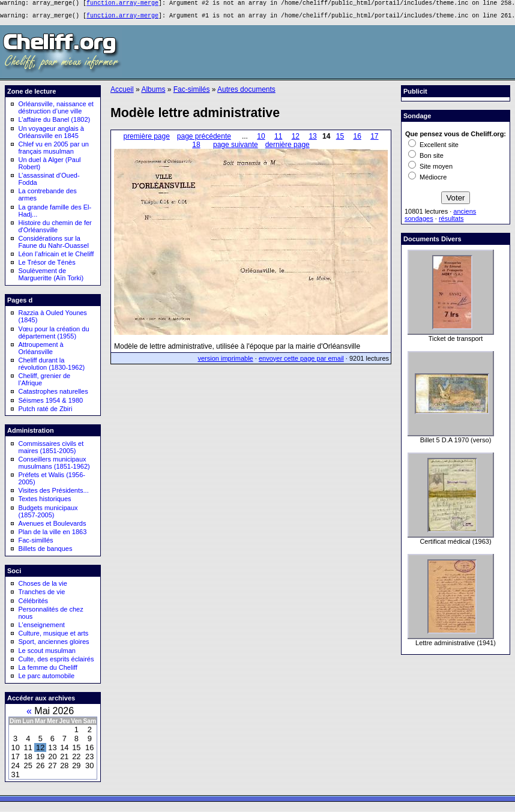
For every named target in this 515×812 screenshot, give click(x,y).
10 (261, 140)
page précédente (204, 140)
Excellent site (433, 148)
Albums (153, 93)
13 (312, 140)
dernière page (288, 148)
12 (296, 140)
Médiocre (427, 181)
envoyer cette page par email (301, 362)
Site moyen (430, 170)
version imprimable (225, 362)
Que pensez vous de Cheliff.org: (456, 137)
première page (146, 140)
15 (340, 140)
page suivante (236, 148)
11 (278, 140)
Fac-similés (192, 93)
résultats (451, 222)
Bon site (426, 159)
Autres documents (246, 93)
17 (374, 140)
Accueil (122, 93)
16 (357, 140)
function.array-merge (122, 4)
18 (196, 148)
